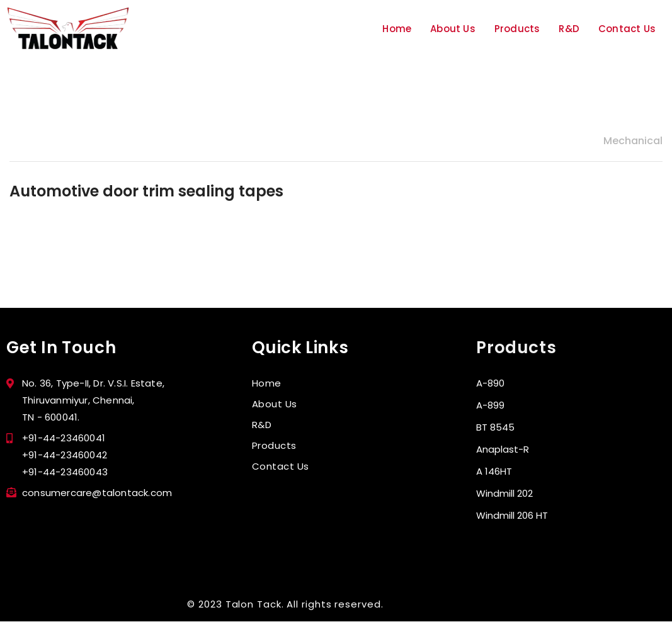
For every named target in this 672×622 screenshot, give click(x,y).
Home (397, 29)
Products (517, 29)
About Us (453, 29)
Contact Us (627, 29)
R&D (569, 29)
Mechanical (633, 141)
